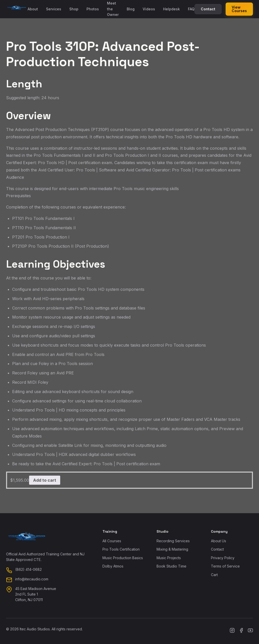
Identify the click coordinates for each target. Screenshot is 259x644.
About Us (219, 541)
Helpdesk (171, 9)
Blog (131, 9)
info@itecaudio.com (32, 579)
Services (54, 9)
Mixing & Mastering (172, 549)
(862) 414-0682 (28, 569)
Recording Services (173, 541)
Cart (214, 575)
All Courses (112, 541)
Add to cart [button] (45, 480)
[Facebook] (241, 631)
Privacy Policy (223, 558)
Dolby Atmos (113, 566)
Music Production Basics (123, 558)
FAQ (191, 9)
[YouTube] (250, 631)
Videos (149, 9)
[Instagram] (232, 631)
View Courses (239, 9)
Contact (208, 9)
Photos (93, 9)
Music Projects (169, 558)
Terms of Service (225, 566)
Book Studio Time (171, 566)
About (33, 9)
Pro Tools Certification (121, 549)
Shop (74, 9)
